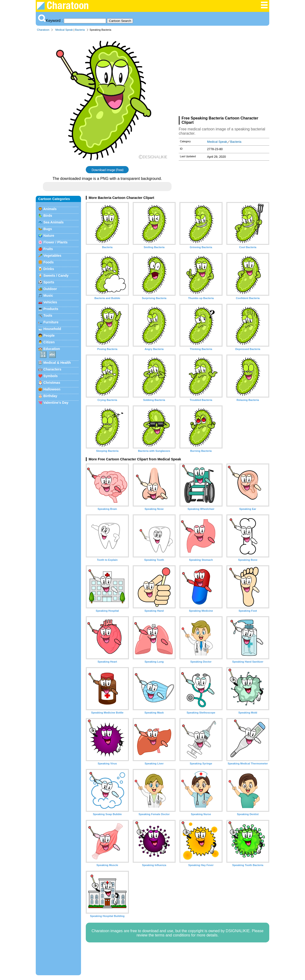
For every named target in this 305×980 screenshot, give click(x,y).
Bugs (48, 229)
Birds (48, 216)
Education (52, 349)
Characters (52, 369)
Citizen (49, 342)
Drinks (49, 269)
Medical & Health (57, 363)
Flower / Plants (56, 242)
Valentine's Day (56, 403)
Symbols (51, 376)
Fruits (48, 249)
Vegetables (52, 256)
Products (51, 309)
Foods (48, 262)
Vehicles (50, 302)
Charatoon (43, 30)
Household (52, 329)
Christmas (52, 383)
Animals (50, 209)
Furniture (51, 322)
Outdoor (50, 289)
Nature (49, 236)
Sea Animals (53, 222)
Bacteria (80, 30)
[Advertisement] (224, 75)
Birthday (50, 396)
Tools (48, 315)
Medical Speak (64, 30)
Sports (49, 282)
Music (48, 295)
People (49, 335)
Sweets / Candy (56, 276)
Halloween (52, 389)
